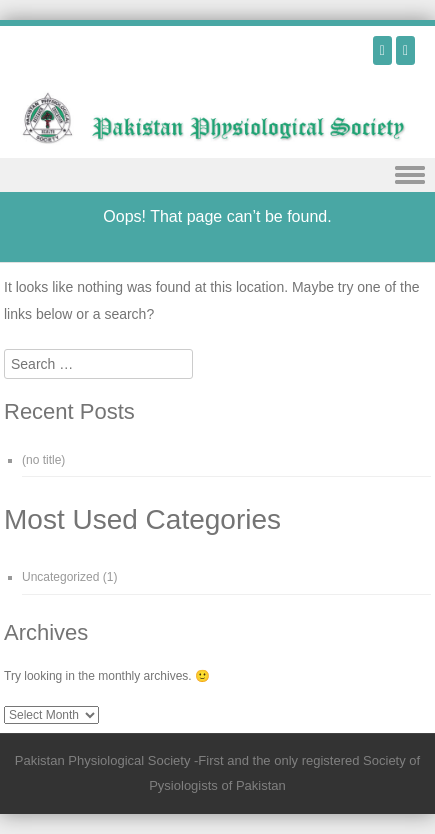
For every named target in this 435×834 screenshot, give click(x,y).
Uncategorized (60, 577)
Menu (217, 175)
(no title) (43, 460)
